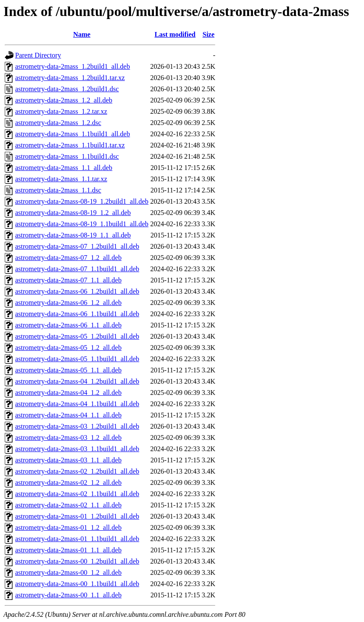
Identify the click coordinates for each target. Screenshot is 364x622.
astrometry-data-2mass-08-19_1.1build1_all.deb (82, 224)
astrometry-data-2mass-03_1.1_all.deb (68, 460)
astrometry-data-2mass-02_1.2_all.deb (68, 483)
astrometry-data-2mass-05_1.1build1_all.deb (77, 359)
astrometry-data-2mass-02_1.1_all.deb (68, 505)
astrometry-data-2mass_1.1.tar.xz (61, 179)
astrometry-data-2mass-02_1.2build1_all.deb (77, 471)
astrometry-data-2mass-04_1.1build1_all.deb (77, 404)
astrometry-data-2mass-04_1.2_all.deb (68, 393)
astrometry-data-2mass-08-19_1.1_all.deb (73, 235)
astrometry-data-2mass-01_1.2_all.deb (68, 527)
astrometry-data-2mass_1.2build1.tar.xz (70, 78)
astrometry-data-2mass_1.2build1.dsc (67, 89)
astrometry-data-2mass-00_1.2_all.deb (68, 572)
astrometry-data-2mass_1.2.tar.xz (61, 111)
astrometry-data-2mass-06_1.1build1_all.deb (77, 314)
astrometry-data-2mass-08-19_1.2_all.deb (73, 213)
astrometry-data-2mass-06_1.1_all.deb (68, 325)
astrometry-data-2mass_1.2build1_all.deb (73, 66)
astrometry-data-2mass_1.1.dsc (58, 190)
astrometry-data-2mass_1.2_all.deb (64, 100)
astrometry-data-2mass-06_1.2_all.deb (68, 303)
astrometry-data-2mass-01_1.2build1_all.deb (77, 516)
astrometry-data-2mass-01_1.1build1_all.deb (77, 539)
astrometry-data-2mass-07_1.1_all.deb (68, 280)
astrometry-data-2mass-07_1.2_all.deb (68, 258)
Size (208, 34)
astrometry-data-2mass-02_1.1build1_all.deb (77, 494)
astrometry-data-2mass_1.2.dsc (58, 123)
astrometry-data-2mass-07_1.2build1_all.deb (77, 246)
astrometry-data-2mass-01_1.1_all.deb (68, 550)
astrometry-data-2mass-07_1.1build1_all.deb (77, 269)
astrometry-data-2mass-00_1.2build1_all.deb (77, 561)
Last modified (175, 34)
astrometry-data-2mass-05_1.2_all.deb (68, 348)
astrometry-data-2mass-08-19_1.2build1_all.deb (82, 201)
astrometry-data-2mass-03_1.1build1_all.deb (77, 449)
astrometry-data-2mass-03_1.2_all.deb (68, 438)
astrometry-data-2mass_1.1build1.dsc (67, 156)
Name (82, 34)
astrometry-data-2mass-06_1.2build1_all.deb (77, 291)
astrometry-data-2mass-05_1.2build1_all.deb (77, 336)
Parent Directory (38, 55)
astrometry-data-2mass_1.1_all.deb (64, 168)
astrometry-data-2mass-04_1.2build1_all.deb (77, 381)
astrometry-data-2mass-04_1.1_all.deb (68, 415)
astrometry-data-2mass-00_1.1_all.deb (68, 595)
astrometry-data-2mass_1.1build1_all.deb (73, 134)
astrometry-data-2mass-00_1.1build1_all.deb (77, 584)
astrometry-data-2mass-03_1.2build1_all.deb (77, 426)
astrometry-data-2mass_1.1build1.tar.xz (70, 145)
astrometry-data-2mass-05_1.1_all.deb (68, 370)
